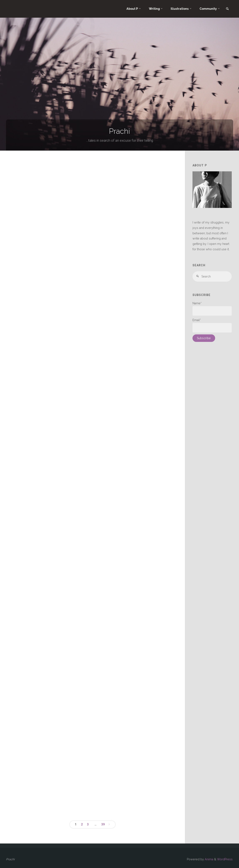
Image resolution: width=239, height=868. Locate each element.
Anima (209, 859)
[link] (227, 9)
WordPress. (225, 859)
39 (103, 824)
